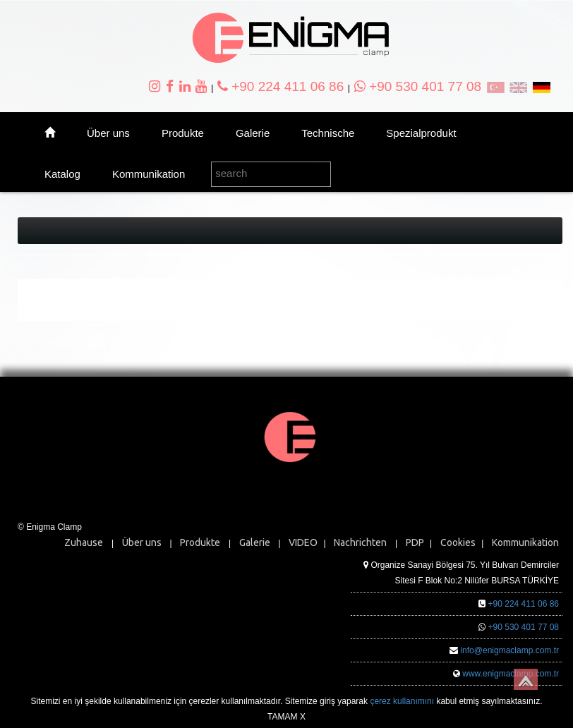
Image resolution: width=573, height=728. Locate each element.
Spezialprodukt (421, 133)
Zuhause (84, 542)
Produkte (183, 133)
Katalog (62, 174)
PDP (415, 542)
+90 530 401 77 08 (418, 86)
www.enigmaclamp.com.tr (511, 674)
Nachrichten (360, 542)
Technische (328, 133)
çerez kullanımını (402, 701)
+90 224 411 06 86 (281, 86)
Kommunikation (149, 174)
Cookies (458, 542)
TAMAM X (286, 717)
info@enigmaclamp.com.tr (509, 650)
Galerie (253, 133)
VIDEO (303, 542)
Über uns (108, 133)
